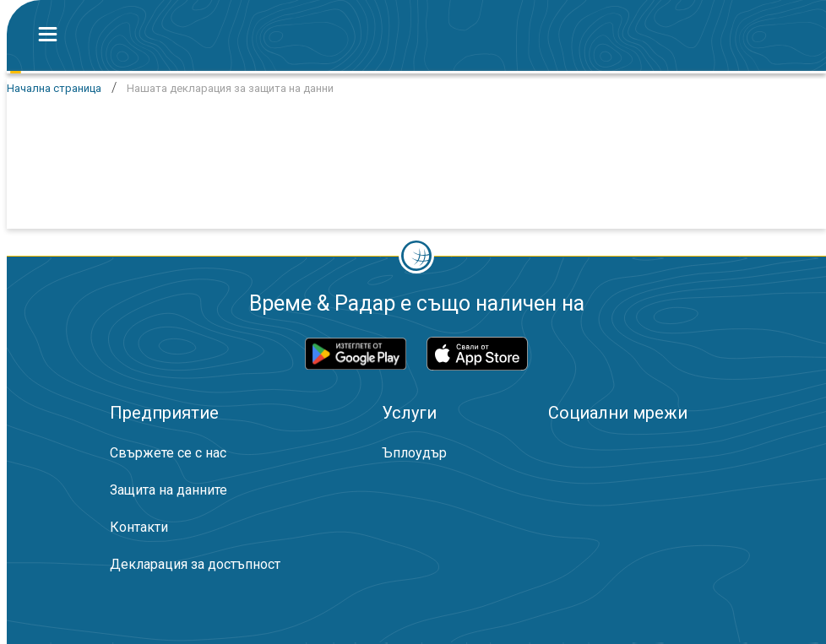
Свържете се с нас (168, 453)
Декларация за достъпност (195, 564)
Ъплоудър (414, 453)
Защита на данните (168, 490)
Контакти (139, 527)
